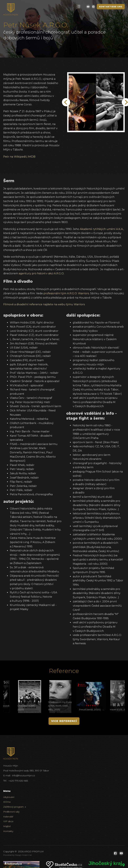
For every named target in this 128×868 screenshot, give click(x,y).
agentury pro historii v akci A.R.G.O (41, 273)
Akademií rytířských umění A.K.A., (102, 229)
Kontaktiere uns (111, 7)
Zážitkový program (13, 807)
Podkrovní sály (11, 812)
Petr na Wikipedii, (15, 157)
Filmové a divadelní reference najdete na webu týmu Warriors (44, 304)
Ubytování (9, 797)
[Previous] (66, 102)
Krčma (7, 802)
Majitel (7, 826)
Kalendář (8, 817)
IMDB (32, 157)
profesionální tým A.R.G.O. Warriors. (66, 293)
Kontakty (8, 831)
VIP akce (8, 821)
